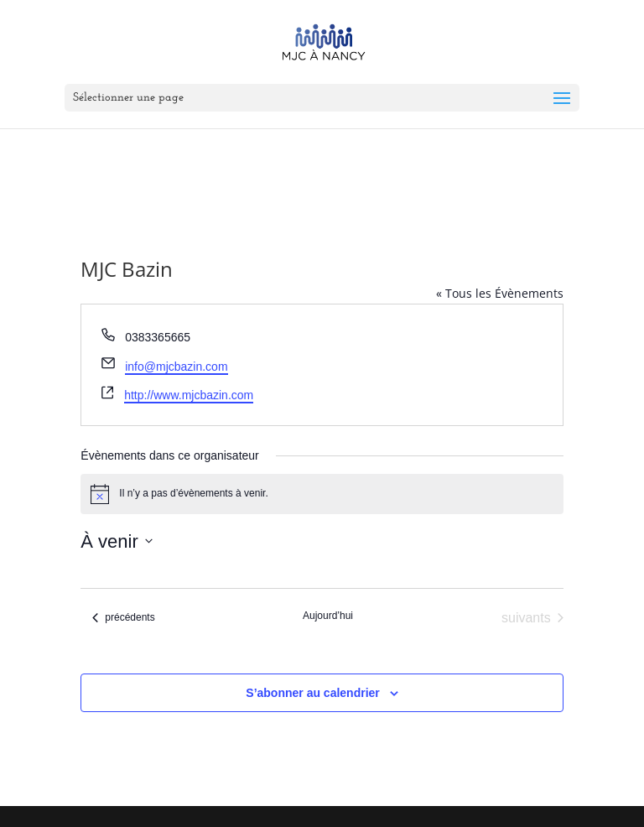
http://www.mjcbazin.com (189, 395)
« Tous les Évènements (500, 293)
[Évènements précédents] (123, 618)
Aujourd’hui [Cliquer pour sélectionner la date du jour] (328, 616)
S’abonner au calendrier (313, 693)
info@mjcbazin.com (176, 367)
